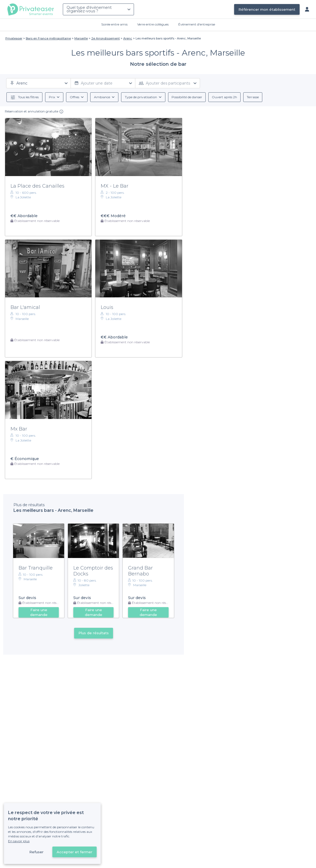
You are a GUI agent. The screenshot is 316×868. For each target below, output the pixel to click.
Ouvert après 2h (224, 97)
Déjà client (123, 843)
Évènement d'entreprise (197, 24)
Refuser (36, 852)
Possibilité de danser (187, 97)
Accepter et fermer (75, 852)
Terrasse (253, 97)
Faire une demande (39, 612)
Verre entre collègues (153, 24)
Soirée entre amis (114, 24)
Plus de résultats (94, 633)
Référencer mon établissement (267, 9)
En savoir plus (19, 841)
